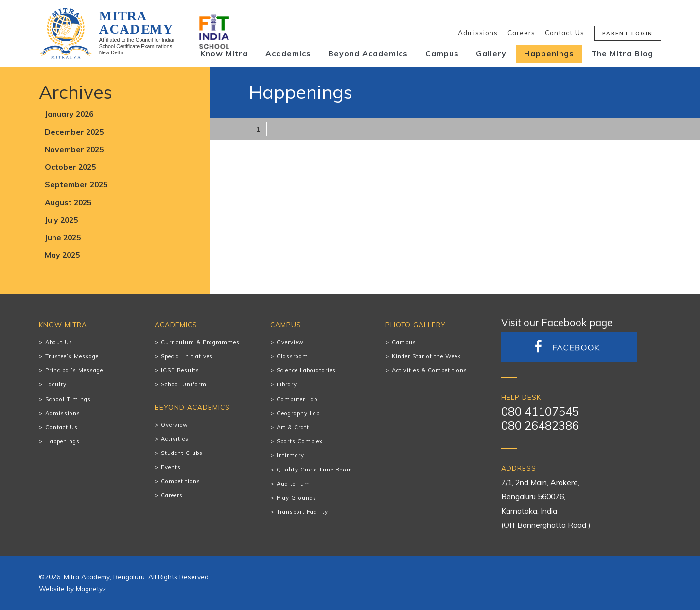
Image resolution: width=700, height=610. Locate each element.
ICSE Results (180, 370)
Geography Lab (298, 413)
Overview (175, 425)
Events (171, 467)
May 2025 (62, 255)
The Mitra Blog (622, 53)
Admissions (478, 32)
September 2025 (76, 184)
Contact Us (565, 32)
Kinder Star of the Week (426, 356)
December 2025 (74, 132)
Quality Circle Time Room (315, 470)
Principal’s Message (74, 370)
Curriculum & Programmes (200, 342)
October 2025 (70, 167)
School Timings (68, 399)
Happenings (549, 53)
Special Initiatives (187, 356)
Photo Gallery (416, 324)
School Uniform (184, 384)
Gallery (491, 53)
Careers (521, 32)
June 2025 (63, 237)
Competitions (181, 481)
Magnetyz (91, 588)
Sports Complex (300, 441)
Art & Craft (293, 427)
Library (287, 384)
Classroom (292, 356)
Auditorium (293, 484)
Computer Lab (297, 399)
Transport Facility (302, 512)
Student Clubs (182, 453)
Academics (288, 53)
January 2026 (69, 114)
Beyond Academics (368, 53)
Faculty (56, 384)
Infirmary (290, 455)
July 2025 (61, 220)
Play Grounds (297, 498)
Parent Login (628, 33)
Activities (175, 439)
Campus (442, 53)
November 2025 (74, 149)
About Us (59, 342)
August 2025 (68, 202)
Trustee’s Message (72, 356)
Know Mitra (224, 53)
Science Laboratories (306, 370)
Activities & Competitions (429, 370)
